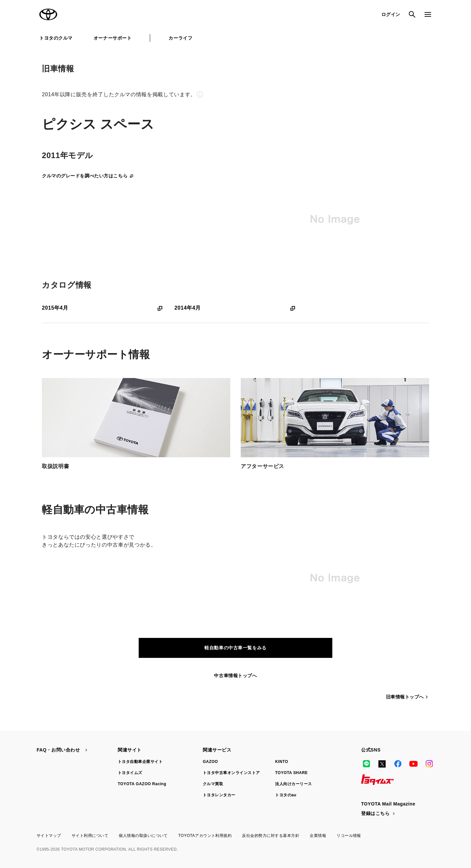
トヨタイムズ (130, 773)
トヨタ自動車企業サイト (140, 762)
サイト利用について (90, 836)
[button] (235, 94)
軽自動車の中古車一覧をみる (235, 648)
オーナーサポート (113, 38)
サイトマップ (49, 836)
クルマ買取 (213, 784)
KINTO (282, 762)
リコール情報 (349, 836)
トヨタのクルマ (56, 38)
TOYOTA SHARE (291, 773)
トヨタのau (286, 795)
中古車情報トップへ (235, 676)
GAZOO (210, 762)
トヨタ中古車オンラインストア (231, 773)
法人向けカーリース (293, 784)
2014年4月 (235, 308)
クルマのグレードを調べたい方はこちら (88, 176)
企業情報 (318, 836)
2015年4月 (103, 308)
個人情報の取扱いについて (143, 836)
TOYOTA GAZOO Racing (142, 784)
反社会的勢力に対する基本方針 (271, 836)
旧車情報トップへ (408, 697)
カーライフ (180, 38)
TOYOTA (48, 14)
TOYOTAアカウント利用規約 (205, 836)
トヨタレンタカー (219, 795)
